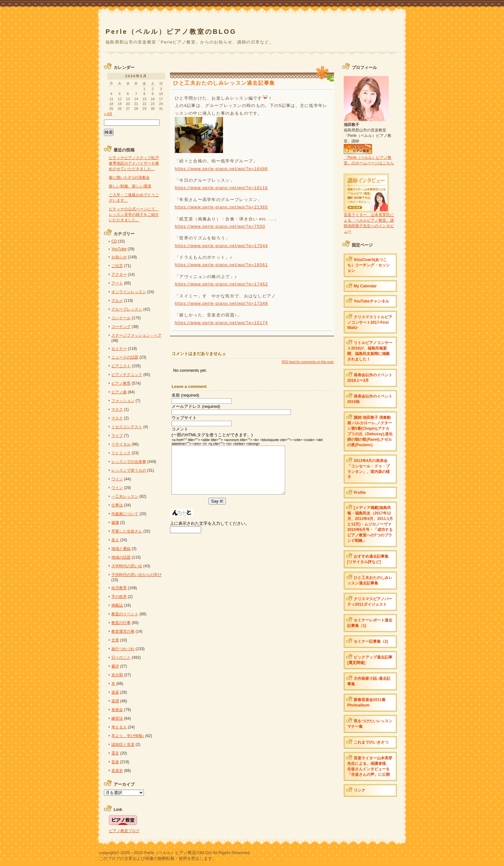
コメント (180, 429)
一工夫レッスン (125, 496)
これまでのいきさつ (371, 742)
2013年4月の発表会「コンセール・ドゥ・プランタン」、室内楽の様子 (369, 469)
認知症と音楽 (123, 745)
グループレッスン (127, 309)
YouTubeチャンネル (371, 301)
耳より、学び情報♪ (128, 736)
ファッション (123, 401)
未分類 (117, 675)
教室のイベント (125, 614)
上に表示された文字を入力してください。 (210, 533)
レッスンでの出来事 (129, 462)
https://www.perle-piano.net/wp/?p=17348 (221, 303)
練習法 (117, 718)
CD (114, 241)
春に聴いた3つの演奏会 (129, 178)
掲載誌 (117, 605)
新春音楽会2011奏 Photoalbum (366, 702)
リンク (359, 790)
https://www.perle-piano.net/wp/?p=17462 (221, 284)
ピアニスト (121, 366)
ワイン (117, 479)
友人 (115, 540)
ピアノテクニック (127, 375)
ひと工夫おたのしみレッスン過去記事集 (370, 580)
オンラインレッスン (129, 292)
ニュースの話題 (125, 357)
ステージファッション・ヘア (136, 335)
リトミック (121, 453)
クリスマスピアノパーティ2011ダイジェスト (370, 602)
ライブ (117, 436)
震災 (115, 753)
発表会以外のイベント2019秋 (370, 399)
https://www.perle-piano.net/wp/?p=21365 (221, 207)
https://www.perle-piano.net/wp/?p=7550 (220, 226)
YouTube (119, 249)
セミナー (119, 349)
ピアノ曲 (119, 392)
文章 (115, 640)
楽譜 (115, 701)
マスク (117, 409)
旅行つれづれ (123, 649)
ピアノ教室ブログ (124, 831)
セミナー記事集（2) (371, 641)
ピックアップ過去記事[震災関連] (370, 660)
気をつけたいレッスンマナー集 (370, 724)
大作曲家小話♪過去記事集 (369, 681)
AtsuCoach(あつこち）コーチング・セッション (369, 265)
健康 (115, 523)
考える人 (119, 727)
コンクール (121, 318)
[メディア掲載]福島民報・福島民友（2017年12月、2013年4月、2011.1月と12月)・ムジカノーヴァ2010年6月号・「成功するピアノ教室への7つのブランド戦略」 (370, 524)
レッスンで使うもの (129, 470)
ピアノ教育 (121, 383)
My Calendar (365, 286)
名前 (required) (185, 395)
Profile (360, 493)
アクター (119, 274)
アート (117, 283)
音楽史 (117, 771)
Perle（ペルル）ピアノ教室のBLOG (171, 32)
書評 (115, 666)
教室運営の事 (123, 631)
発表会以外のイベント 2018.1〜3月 (370, 378)
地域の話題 (121, 557)
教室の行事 (121, 623)
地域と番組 (121, 549)
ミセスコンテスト (127, 427)
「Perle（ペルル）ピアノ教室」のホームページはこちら (369, 158)
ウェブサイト (184, 418)
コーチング (121, 327)
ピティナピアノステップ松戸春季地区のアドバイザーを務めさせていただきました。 (134, 163)
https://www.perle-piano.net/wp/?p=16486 (221, 169)
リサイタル (121, 444)
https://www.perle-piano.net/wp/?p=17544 (221, 246)
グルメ (117, 301)
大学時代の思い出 (127, 566)
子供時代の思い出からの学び (136, 575)
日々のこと (121, 658)
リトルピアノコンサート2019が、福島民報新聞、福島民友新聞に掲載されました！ (370, 351)
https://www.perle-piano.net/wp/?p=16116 (221, 188)
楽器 (115, 692)
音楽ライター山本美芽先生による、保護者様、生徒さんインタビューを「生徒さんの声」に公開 (370, 766)
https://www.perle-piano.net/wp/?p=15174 (221, 323)
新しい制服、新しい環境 (130, 186)
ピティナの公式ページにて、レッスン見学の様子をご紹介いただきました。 (134, 215)
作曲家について (125, 514)
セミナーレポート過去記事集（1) (370, 623)
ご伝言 (117, 266)
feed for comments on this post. (308, 362)
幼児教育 (119, 588)
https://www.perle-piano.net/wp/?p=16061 (221, 265)
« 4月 (108, 114)
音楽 (115, 762)
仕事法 (117, 505)
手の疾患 (119, 597)
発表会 (117, 710)
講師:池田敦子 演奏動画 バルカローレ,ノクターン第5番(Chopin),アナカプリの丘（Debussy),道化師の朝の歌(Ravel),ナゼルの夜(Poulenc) (370, 431)
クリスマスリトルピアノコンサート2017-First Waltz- (370, 322)
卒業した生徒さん (127, 531)
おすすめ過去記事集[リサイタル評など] (368, 559)
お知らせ (119, 257)
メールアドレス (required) (196, 406)
